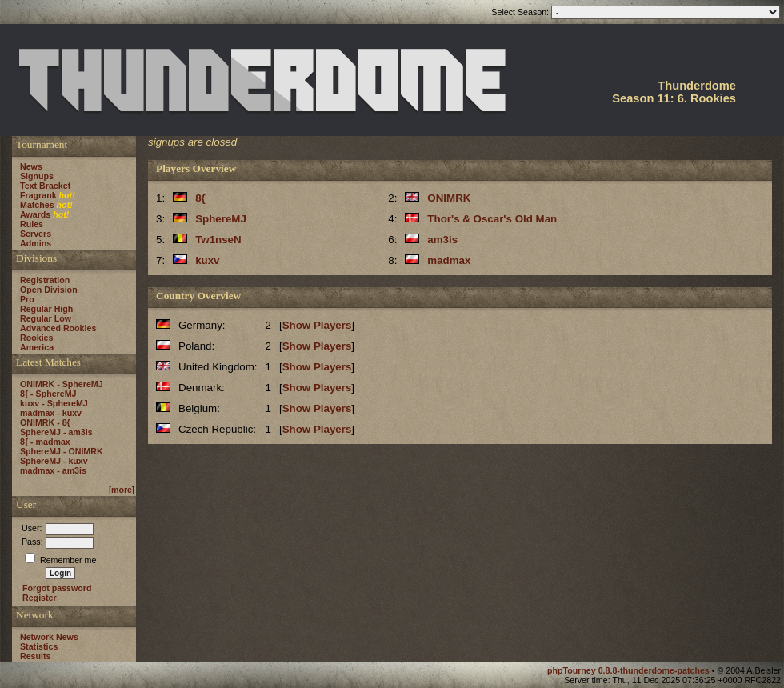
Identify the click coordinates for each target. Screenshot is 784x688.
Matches (37, 205)
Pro (27, 299)
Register (40, 598)
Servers (36, 234)
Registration (45, 280)
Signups (37, 176)
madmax (449, 260)
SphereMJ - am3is (56, 432)
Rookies (36, 338)
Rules (32, 224)
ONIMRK (449, 198)
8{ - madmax (45, 442)
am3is (442, 240)
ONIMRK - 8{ (45, 422)
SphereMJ (221, 219)
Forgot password (57, 588)
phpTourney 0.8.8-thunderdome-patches (630, 670)
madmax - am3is (53, 470)
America (37, 347)
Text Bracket (45, 186)
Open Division (49, 290)
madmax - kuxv (51, 413)
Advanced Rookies (58, 328)
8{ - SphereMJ (48, 394)
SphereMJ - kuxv (54, 461)
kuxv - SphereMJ (54, 403)
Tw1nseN (218, 240)
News (31, 166)
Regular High (46, 309)
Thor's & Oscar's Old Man (492, 219)
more (122, 490)
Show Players (317, 325)
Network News (49, 637)
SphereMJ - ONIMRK (62, 451)
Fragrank (38, 195)
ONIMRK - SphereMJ (62, 384)
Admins (36, 243)
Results (36, 656)
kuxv (207, 260)
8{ (200, 198)
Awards (35, 214)
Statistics (39, 646)
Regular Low (46, 318)
